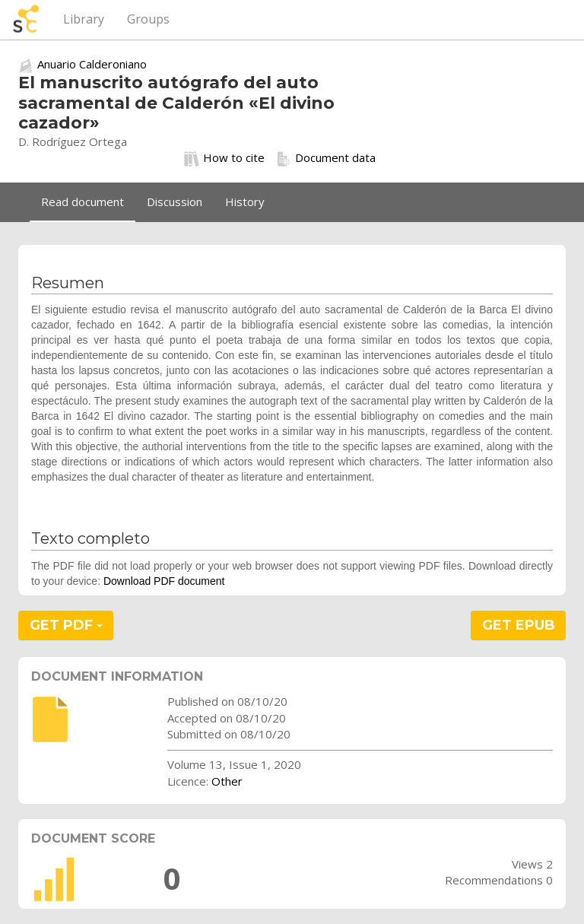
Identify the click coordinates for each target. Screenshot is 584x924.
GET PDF (66, 625)
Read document (83, 202)
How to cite (224, 158)
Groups (148, 19)
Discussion (175, 202)
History (245, 202)
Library (84, 19)
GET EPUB (519, 625)
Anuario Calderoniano (92, 64)
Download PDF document (164, 581)
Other (227, 781)
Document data (326, 158)
